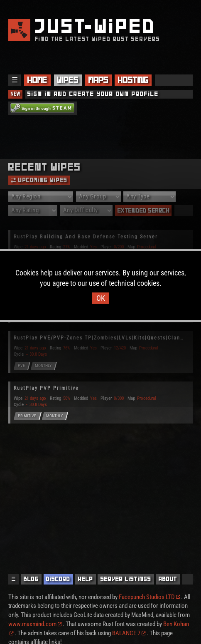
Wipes (68, 80)
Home (37, 80)
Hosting (133, 80)
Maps (98, 80)
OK (101, 298)
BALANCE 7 (129, 633)
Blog (31, 579)
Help (86, 579)
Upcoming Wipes (39, 180)
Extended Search (144, 211)
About (168, 579)
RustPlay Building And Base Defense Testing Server (86, 237)
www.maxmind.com (35, 624)
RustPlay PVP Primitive (46, 388)
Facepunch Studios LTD (149, 597)
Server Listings (126, 579)
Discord (58, 579)
